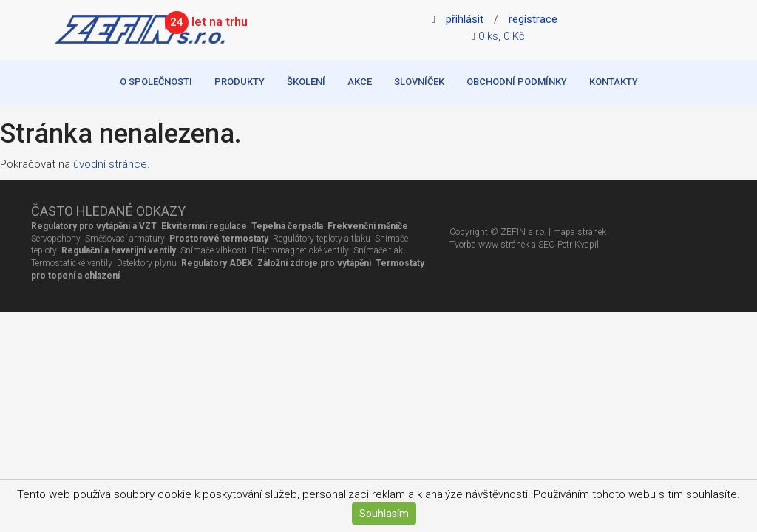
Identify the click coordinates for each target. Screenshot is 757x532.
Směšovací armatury (125, 239)
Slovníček (419, 82)
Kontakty (614, 82)
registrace (533, 19)
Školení (306, 82)
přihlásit (465, 19)
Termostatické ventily (72, 263)
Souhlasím (384, 514)
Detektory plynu (147, 263)
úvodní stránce (110, 164)
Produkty (240, 82)
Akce (360, 82)
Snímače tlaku (380, 250)
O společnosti (156, 82)
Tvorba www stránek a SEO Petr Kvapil (524, 245)
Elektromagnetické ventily (300, 250)
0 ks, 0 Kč (502, 36)
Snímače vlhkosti (214, 250)
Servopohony (56, 239)
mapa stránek (580, 232)
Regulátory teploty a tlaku (322, 239)
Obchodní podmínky (517, 82)
